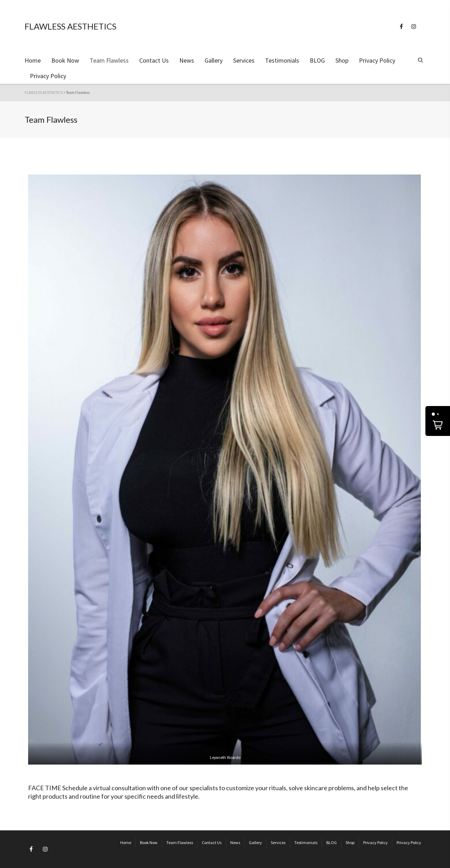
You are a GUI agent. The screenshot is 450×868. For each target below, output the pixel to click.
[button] (438, 421)
